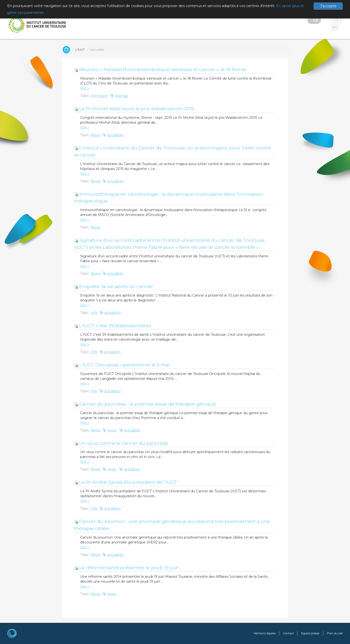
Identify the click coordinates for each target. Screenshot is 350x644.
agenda (121, 96)
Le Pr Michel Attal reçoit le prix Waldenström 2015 (134, 109)
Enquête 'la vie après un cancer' (114, 286)
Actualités (97, 50)
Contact (288, 633)
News (96, 135)
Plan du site (335, 633)
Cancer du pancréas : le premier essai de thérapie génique (145, 404)
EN (335, 27)
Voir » (85, 88)
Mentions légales (265, 633)
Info (94, 313)
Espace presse (310, 633)
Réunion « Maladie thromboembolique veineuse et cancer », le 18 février (160, 69)
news (112, 430)
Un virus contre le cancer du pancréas (121, 443)
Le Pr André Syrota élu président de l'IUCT (126, 482)
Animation (99, 96)
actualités (115, 135)
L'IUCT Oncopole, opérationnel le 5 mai (122, 365)
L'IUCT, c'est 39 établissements (113, 326)
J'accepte (328, 6)
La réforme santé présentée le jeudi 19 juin (127, 568)
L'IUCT (80, 50)
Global (66, 49)
